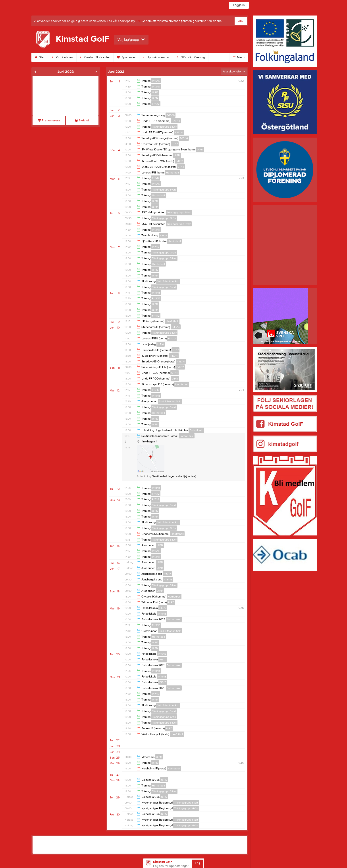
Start (40, 57)
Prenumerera (49, 121)
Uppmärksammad (157, 57)
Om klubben (63, 57)
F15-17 (156, 178)
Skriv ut (82, 121)
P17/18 (156, 247)
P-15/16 (156, 81)
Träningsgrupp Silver (164, 127)
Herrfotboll (172, 173)
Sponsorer (126, 57)
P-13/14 (156, 87)
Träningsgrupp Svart (164, 190)
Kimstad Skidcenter (95, 57)
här (138, 21)
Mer (239, 57)
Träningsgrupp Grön (164, 218)
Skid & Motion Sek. (168, 281)
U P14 (155, 98)
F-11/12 (156, 104)
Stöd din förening (191, 57)
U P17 (155, 92)
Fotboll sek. (196, 430)
